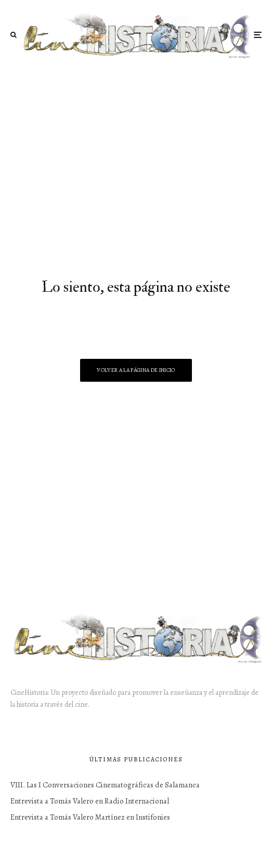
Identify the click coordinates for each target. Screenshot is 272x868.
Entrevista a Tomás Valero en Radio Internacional (90, 801)
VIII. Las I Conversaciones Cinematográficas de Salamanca (105, 785)
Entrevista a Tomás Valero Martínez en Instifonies (90, 817)
